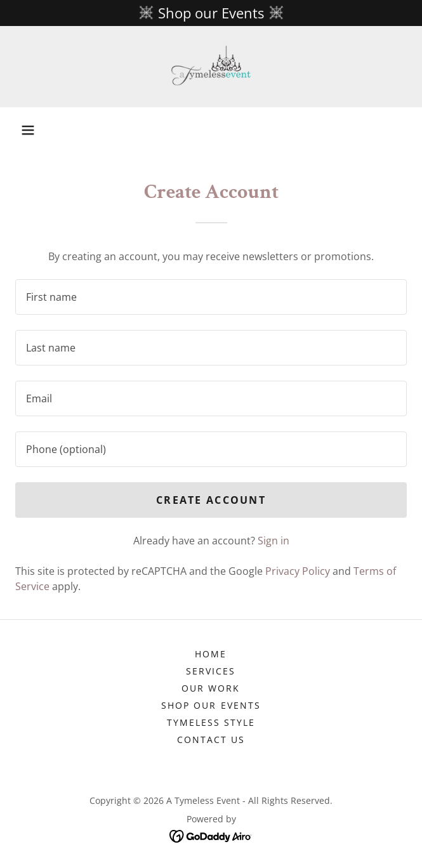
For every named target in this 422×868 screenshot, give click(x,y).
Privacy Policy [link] (298, 571)
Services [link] (211, 671)
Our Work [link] (211, 688)
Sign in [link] (274, 541)
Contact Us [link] (211, 740)
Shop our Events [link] (211, 705)
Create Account (211, 500)
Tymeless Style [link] (211, 722)
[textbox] (211, 297)
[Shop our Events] (211, 13)
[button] (28, 130)
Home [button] (211, 654)
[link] (211, 67)
